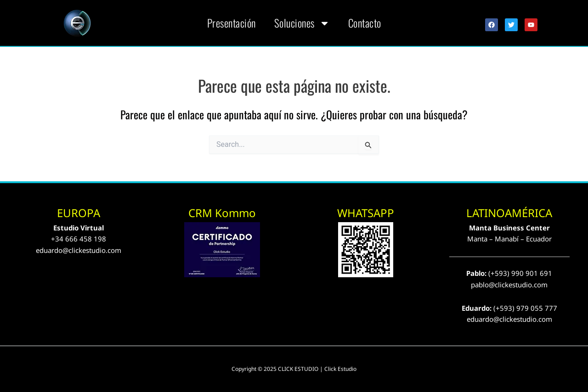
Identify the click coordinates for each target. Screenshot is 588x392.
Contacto (365, 23)
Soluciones (302, 23)
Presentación (232, 23)
